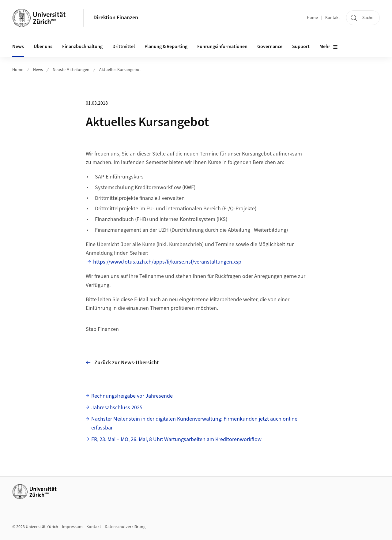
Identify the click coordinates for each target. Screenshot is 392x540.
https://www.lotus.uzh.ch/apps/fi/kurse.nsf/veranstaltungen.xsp (167, 262)
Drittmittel (124, 47)
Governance (270, 47)
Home (312, 18)
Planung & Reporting (166, 47)
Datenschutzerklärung (125, 527)
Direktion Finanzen (116, 18)
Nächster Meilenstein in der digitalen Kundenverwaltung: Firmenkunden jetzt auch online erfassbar (194, 423)
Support (301, 47)
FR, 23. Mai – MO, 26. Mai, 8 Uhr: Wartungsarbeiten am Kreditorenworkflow (176, 439)
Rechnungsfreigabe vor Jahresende (132, 396)
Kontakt (333, 18)
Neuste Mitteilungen (71, 70)
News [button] (18, 47)
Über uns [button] (43, 47)
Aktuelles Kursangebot (120, 70)
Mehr (329, 47)
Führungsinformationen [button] (222, 47)
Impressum (72, 527)
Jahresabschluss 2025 (117, 408)
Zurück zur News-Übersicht (122, 363)
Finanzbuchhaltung (82, 47)
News (38, 70)
